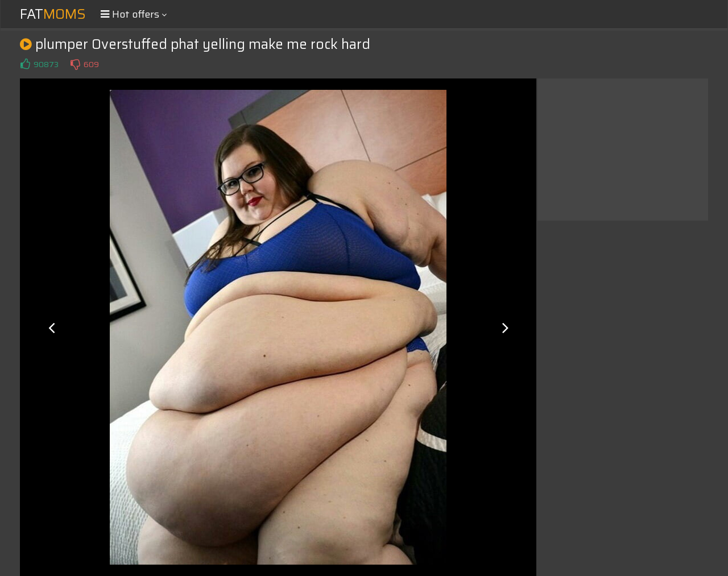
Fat (53, 14)
